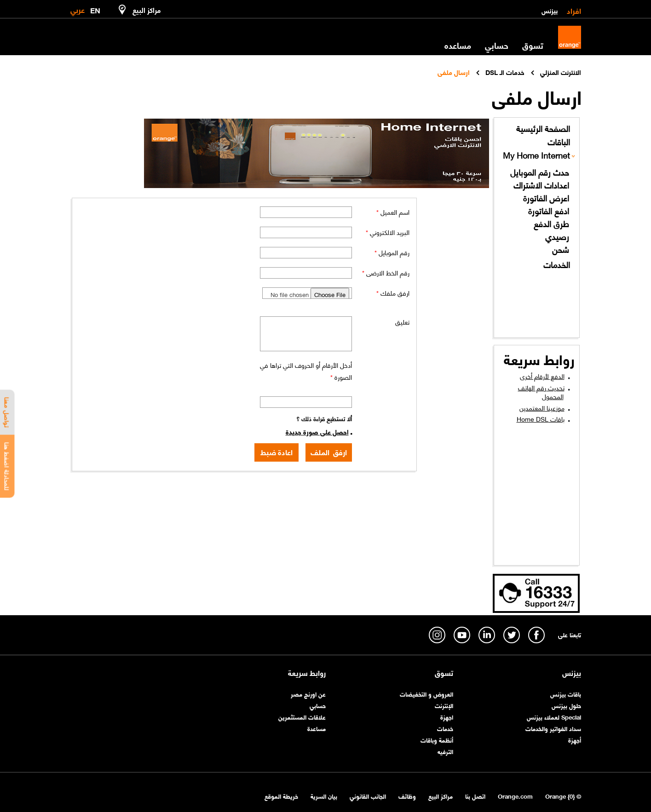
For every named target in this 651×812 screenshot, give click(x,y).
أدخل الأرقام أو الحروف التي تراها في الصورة (306, 371)
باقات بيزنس (566, 694)
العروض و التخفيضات (426, 694)
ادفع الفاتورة (549, 211)
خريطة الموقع (281, 796)
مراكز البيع (441, 796)
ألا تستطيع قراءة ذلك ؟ (324, 418)
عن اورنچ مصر (308, 694)
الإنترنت (444, 705)
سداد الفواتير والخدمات (553, 728)
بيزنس (550, 10)
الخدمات (557, 265)
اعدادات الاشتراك (541, 185)
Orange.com (515, 796)
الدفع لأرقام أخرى (542, 376)
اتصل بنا (475, 796)
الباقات (559, 142)
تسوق (533, 45)
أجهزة (575, 740)
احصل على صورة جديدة (317, 431)
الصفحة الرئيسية (543, 129)
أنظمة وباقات (437, 740)
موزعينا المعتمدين (542, 407)
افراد (574, 10)
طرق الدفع (551, 224)
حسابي (497, 45)
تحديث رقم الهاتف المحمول (541, 392)
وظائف (407, 796)
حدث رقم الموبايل (540, 172)
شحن (561, 249)
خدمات (445, 728)
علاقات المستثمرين (302, 717)
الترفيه (445, 751)
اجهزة (447, 717)
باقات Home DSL (541, 418)
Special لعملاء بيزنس (554, 717)
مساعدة (317, 728)
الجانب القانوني (368, 796)
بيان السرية (324, 796)
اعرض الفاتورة (546, 198)
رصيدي (557, 237)
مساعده (458, 45)
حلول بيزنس (566, 705)
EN (95, 9)
